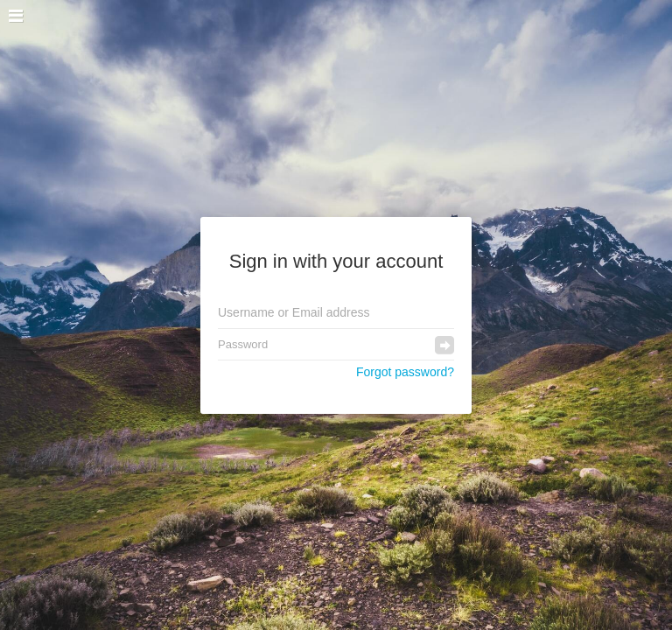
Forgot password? (405, 372)
